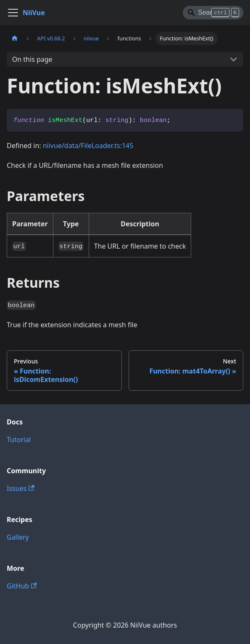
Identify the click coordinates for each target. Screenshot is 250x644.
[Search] (213, 13)
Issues (21, 488)
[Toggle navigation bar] (13, 13)
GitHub (22, 586)
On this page (32, 59)
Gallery (18, 537)
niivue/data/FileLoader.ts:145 (88, 146)
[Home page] (15, 38)
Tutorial (19, 440)
